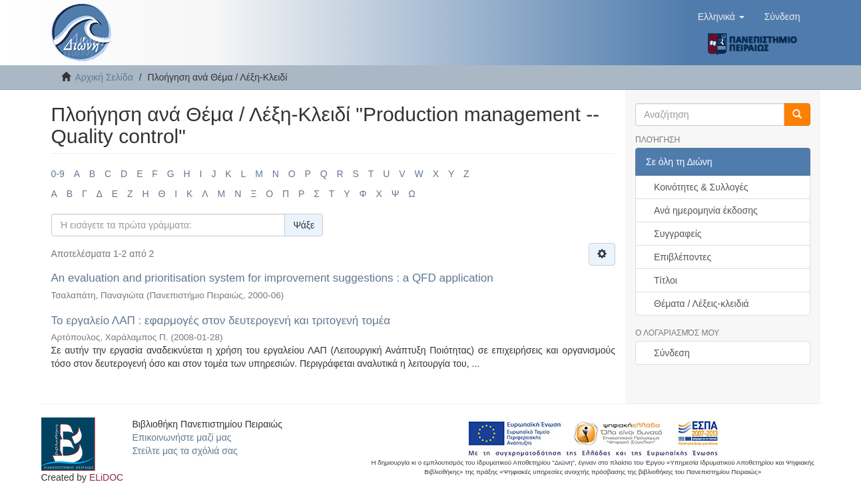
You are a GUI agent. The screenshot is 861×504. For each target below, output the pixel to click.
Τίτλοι (666, 280)
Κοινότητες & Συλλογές (701, 187)
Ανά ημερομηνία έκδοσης (706, 210)
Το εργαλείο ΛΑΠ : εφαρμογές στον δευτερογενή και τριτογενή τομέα (221, 321)
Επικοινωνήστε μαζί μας (181, 437)
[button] (721, 17)
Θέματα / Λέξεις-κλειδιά (702, 304)
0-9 (58, 174)
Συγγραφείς (678, 234)
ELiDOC (106, 477)
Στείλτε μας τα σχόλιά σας (184, 451)
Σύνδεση (672, 353)
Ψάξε (304, 225)
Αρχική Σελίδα (104, 77)
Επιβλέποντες (683, 257)
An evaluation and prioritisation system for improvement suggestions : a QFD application (272, 278)
